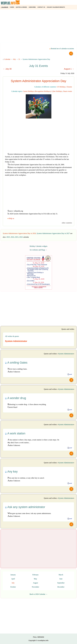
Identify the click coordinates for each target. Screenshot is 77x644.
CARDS (12, 7)
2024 (12, 237)
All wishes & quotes (12, 336)
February (35, 575)
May (35, 579)
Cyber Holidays (57, 91)
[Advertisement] (38, 27)
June (61, 579)
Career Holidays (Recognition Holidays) (37, 91)
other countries (67, 223)
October (13, 587)
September (61, 583)
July (14, 59)
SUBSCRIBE (32, 7)
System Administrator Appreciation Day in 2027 (53, 233)
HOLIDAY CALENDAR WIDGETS (56, 7)
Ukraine (69, 87)
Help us (11, 218)
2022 (21, 237)
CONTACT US (41, 7)
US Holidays (61, 87)
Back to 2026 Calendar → (38, 594)
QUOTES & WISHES (21, 7)
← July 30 (7, 69)
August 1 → (69, 69)
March (61, 575)
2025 (8, 237)
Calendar (7, 59)
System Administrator (66, 354)
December (61, 587)
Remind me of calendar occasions (62, 49)
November (35, 587)
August (35, 583)
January (13, 575)
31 (19, 59)
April (13, 579)
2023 (17, 237)
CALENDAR (5, 7)
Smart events (68, 91)
